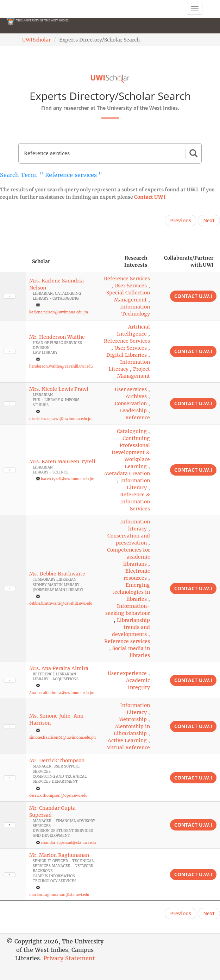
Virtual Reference (128, 747)
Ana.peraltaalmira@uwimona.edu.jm (62, 693)
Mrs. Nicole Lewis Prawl (59, 389)
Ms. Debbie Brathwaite (57, 574)
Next (209, 221)
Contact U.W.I (150, 197)
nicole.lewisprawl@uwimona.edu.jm (61, 419)
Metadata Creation (127, 473)
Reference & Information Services (135, 502)
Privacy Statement (69, 958)
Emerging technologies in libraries (131, 592)
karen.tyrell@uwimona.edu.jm (68, 479)
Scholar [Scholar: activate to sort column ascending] (41, 261)
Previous (181, 221)
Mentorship (133, 719)
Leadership (133, 411)
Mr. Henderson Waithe (57, 337)
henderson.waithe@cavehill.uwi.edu (61, 366)
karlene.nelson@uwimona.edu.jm (59, 312)
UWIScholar (36, 40)
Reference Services (127, 279)
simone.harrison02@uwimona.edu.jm (62, 737)
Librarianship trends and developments (131, 627)
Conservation (131, 403)
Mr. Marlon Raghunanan (59, 855)
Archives (136, 396)
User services (131, 389)
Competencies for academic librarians (128, 557)
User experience (127, 673)
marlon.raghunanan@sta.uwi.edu (59, 895)
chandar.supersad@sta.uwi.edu (68, 843)
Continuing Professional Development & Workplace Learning (131, 452)
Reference (138, 418)
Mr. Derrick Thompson (57, 761)
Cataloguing (132, 431)
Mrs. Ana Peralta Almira (59, 668)
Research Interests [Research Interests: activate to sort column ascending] (136, 261)
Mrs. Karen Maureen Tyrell (62, 462)
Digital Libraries (127, 355)
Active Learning (127, 740)
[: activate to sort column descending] (13, 262)
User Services (131, 286)
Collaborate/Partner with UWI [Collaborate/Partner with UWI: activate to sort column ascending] (189, 261)
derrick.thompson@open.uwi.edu (58, 796)
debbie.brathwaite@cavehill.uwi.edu (61, 603)
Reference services (127, 641)
